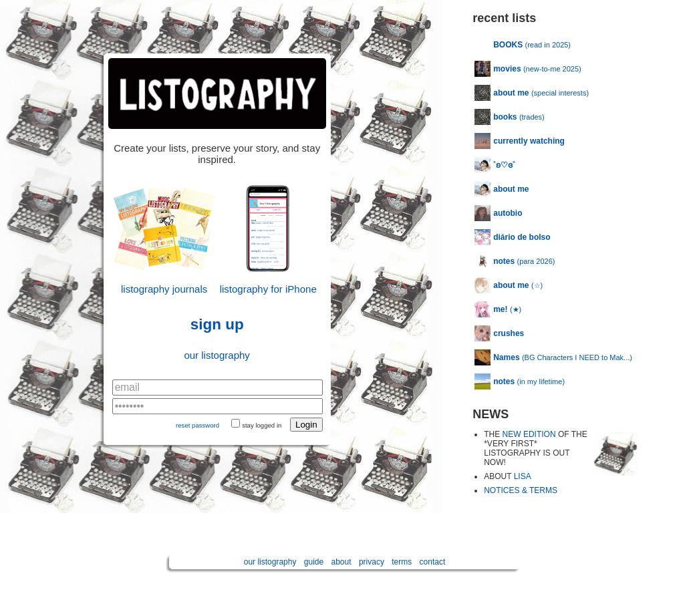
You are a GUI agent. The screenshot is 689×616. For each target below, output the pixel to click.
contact (433, 562)
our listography (217, 355)
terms (402, 562)
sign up (217, 324)
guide (314, 562)
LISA (523, 476)
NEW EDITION (529, 434)
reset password (197, 425)
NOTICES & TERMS (521, 490)
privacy (372, 562)
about (341, 562)
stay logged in (262, 425)
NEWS (491, 414)
